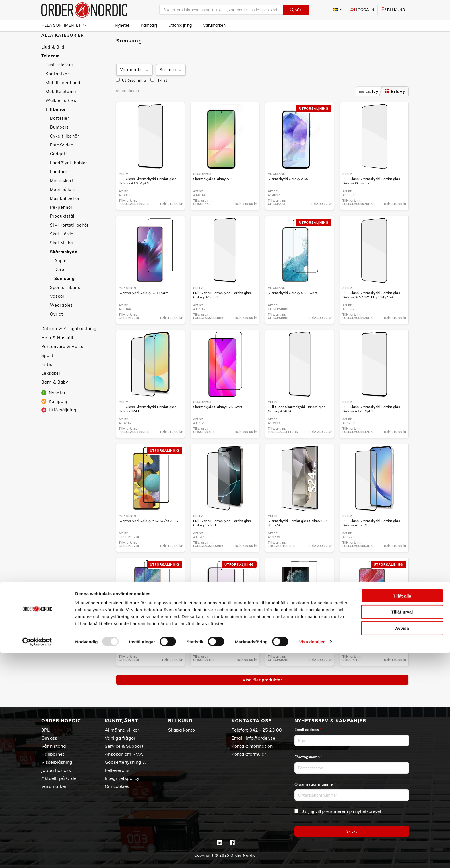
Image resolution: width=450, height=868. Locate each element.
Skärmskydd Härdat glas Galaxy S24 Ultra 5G (298, 540)
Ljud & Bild (53, 64)
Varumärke (135, 87)
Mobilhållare (63, 206)
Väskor (57, 313)
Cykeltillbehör (65, 153)
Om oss (49, 738)
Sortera (171, 87)
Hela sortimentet (64, 25)
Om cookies (117, 786)
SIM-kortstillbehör (69, 242)
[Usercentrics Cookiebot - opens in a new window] (37, 857)
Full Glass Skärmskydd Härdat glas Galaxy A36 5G (222, 312)
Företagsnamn (309, 757)
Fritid (47, 381)
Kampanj (149, 25)
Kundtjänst (121, 720)
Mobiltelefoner (61, 108)
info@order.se (260, 738)
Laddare (59, 188)
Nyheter (122, 25)
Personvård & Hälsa (63, 363)
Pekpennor (61, 224)
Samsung (65, 295)
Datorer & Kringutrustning (69, 345)
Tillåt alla (402, 810)
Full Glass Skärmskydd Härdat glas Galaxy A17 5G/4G (371, 426)
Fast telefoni (59, 82)
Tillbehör (56, 126)
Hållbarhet (53, 754)
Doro (59, 286)
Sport (47, 372)
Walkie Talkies (61, 117)
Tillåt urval (402, 827)
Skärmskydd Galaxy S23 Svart (292, 309)
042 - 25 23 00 (266, 730)
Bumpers (59, 144)
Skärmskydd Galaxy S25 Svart (218, 423)
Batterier (60, 135)
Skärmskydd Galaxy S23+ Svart (219, 651)
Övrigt (57, 331)
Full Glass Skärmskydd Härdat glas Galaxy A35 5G (371, 540)
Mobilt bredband (63, 99)
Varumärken (214, 25)
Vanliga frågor (120, 738)
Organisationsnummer (316, 784)
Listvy (369, 108)
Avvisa (402, 843)
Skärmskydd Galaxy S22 (362, 651)
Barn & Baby (55, 399)
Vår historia (54, 746)
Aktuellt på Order (60, 778)
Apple (60, 277)
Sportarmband (65, 304)
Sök (296, 10)
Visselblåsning (57, 762)
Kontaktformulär (249, 754)
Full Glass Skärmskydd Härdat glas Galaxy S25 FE (222, 540)
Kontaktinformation (252, 746)
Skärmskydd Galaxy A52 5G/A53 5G (148, 537)
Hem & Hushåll (57, 354)
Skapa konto (182, 730)
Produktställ (63, 233)
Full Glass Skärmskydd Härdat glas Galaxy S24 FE (147, 426)
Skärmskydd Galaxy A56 (213, 195)
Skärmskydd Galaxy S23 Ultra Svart (297, 651)
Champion (202, 191)
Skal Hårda (62, 251)
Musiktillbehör (65, 215)
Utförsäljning (180, 25)
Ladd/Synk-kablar (69, 179)
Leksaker (51, 390)
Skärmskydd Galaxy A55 (288, 195)
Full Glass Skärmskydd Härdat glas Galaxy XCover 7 (371, 198)
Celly (123, 191)
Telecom (51, 73)
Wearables (61, 322)
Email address (308, 729)
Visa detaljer (312, 857)
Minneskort (62, 197)
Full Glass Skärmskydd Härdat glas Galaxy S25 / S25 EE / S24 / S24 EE (371, 312)
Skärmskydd (64, 268)
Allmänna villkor (122, 730)
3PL (45, 730)
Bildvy (395, 108)
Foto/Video (62, 162)
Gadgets (59, 171)
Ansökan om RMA (124, 754)
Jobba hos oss (56, 770)
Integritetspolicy (122, 778)
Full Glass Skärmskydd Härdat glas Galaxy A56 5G (297, 426)
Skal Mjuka (61, 260)
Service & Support (124, 746)
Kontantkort (59, 90)
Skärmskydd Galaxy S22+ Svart (144, 651)
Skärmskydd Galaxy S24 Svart (143, 309)
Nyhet (159, 97)
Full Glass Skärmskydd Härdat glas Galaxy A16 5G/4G (147, 198)
